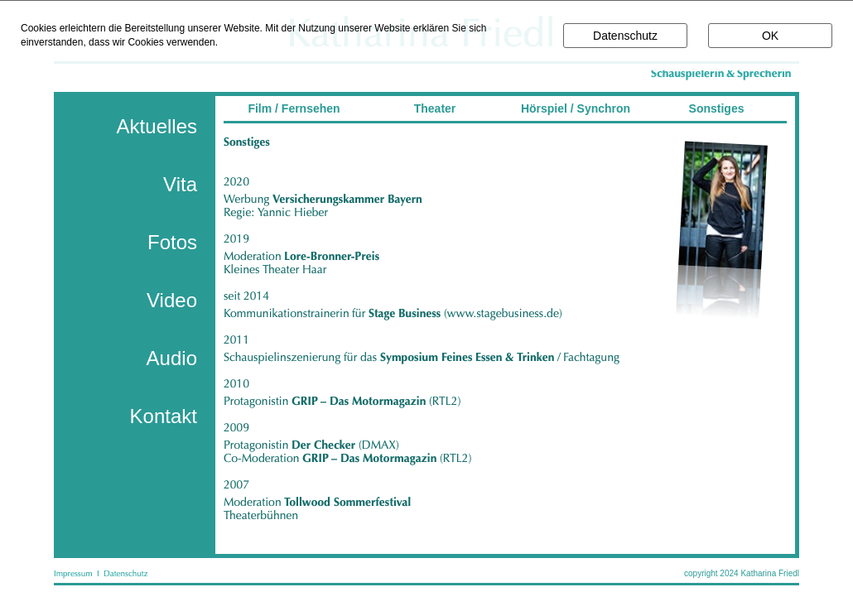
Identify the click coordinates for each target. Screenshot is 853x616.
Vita (180, 184)
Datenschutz (625, 36)
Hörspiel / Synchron (576, 108)
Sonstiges (717, 108)
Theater (435, 108)
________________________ (509, 150)
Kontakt (164, 416)
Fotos (172, 242)
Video (172, 300)
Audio (172, 358)
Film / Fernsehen (294, 108)
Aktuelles (157, 126)
